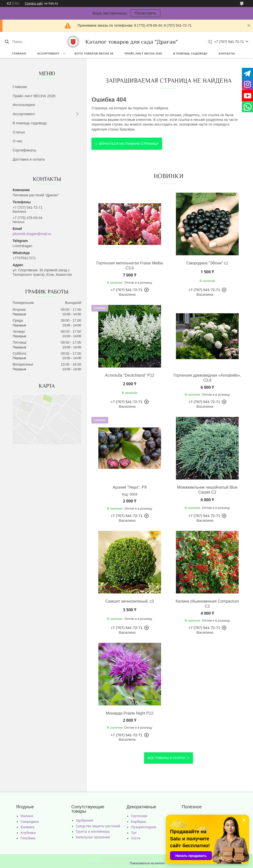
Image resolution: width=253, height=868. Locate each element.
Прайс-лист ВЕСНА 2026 (143, 54)
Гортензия (139, 816)
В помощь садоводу (190, 54)
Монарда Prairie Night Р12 (129, 713)
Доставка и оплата (29, 159)
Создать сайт (34, 3)
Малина (27, 816)
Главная (19, 54)
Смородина (30, 822)
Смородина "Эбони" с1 (207, 263)
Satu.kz (148, 859)
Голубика (28, 838)
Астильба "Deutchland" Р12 (130, 375)
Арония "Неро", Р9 (130, 487)
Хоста (136, 838)
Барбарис (139, 822)
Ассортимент (48, 54)
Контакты (227, 54)
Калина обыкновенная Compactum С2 (207, 604)
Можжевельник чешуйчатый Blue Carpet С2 (207, 490)
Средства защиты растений (98, 826)
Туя (134, 833)
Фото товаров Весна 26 (94, 54)
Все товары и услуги (166, 758)
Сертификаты (24, 150)
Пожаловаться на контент (147, 863)
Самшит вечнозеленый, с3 (130, 601)
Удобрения (84, 820)
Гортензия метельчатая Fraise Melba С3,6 (130, 266)
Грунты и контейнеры (93, 831)
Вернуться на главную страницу (128, 144)
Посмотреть (146, 13)
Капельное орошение (93, 837)
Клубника (28, 833)
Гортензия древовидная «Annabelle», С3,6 (207, 378)
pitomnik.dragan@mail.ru (32, 234)
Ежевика (27, 827)
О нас (18, 141)
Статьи (19, 132)
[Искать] (7, 42)
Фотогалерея (24, 105)
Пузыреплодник (144, 827)
